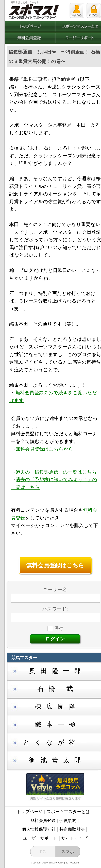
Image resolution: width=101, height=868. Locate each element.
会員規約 (68, 820)
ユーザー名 (55, 590)
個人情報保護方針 (39, 829)
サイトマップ (74, 838)
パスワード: (55, 609)
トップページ (30, 812)
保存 (55, 628)
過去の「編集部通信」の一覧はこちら (56, 472)
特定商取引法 (72, 829)
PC (43, 852)
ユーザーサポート (40, 838)
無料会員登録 (43, 820)
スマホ (68, 852)
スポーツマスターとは (68, 812)
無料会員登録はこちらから (44, 449)
